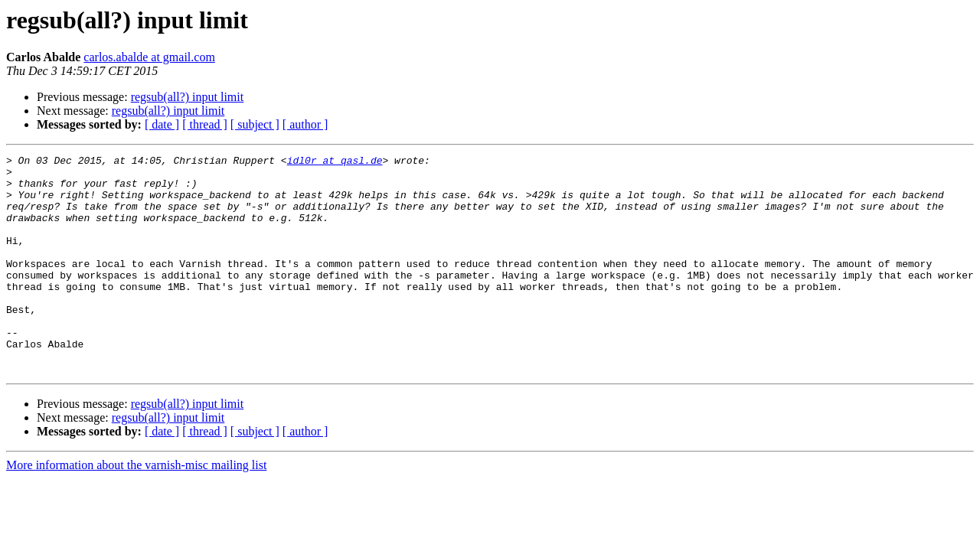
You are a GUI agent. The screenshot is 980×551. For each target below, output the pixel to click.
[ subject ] (255, 124)
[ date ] (162, 124)
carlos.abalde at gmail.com (149, 57)
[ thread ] (205, 124)
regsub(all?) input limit (188, 97)
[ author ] (305, 124)
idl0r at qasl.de (335, 162)
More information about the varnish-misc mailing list (136, 509)
